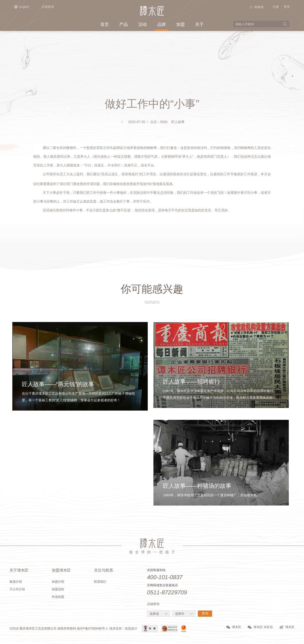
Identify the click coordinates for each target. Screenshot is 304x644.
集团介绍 (16, 582)
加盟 (180, 24)
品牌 (161, 24)
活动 (142, 24)
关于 (199, 24)
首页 (104, 24)
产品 (123, 24)
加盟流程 (58, 589)
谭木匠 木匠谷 (260, 627)
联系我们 (100, 582)
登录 (287, 7)
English (22, 7)
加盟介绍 (58, 582)
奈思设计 (131, 628)
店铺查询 (48, 7)
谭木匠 (234, 627)
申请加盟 (58, 597)
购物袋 (256, 7)
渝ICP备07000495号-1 (92, 628)
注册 (276, 7)
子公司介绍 (17, 589)
